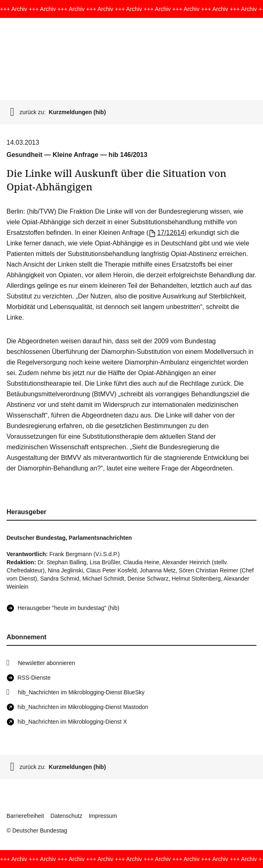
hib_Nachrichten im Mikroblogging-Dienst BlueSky (81, 692)
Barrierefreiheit (25, 816)
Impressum (103, 816)
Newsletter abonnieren (46, 663)
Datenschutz (66, 816)
